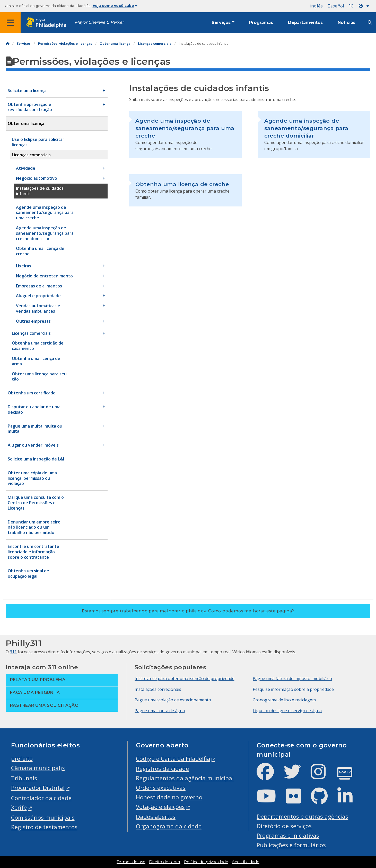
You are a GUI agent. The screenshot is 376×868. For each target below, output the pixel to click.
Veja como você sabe (115, 6)
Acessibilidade (246, 862)
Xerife (19, 807)
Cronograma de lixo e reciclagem (284, 700)
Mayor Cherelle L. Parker (99, 22)
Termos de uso (131, 862)
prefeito (22, 759)
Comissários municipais (43, 817)
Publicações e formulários (291, 845)
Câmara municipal (36, 768)
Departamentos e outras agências (302, 816)
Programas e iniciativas (288, 835)
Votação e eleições (160, 807)
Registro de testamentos (44, 827)
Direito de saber (165, 862)
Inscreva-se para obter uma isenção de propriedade (185, 679)
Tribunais (24, 778)
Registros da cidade (162, 769)
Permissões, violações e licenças (65, 44)
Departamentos (305, 22)
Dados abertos (156, 817)
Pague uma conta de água (160, 711)
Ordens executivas (161, 788)
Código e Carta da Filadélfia (173, 759)
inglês (316, 6)
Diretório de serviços (284, 826)
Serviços (221, 22)
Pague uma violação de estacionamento (173, 700)
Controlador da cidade (41, 798)
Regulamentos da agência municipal (185, 778)
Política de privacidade (206, 862)
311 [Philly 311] (13, 652)
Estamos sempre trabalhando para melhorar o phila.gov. (188, 611)
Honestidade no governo (169, 797)
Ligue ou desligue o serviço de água (287, 711)
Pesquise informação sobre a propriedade (293, 689)
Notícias (347, 22)
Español (336, 6)
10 (351, 6)
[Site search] (370, 22)
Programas (261, 22)
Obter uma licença (115, 44)
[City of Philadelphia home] (48, 23)
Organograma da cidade (169, 826)
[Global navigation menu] (10, 23)
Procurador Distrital (38, 788)
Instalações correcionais (158, 689)
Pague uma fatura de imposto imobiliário (292, 679)
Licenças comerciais (155, 44)
